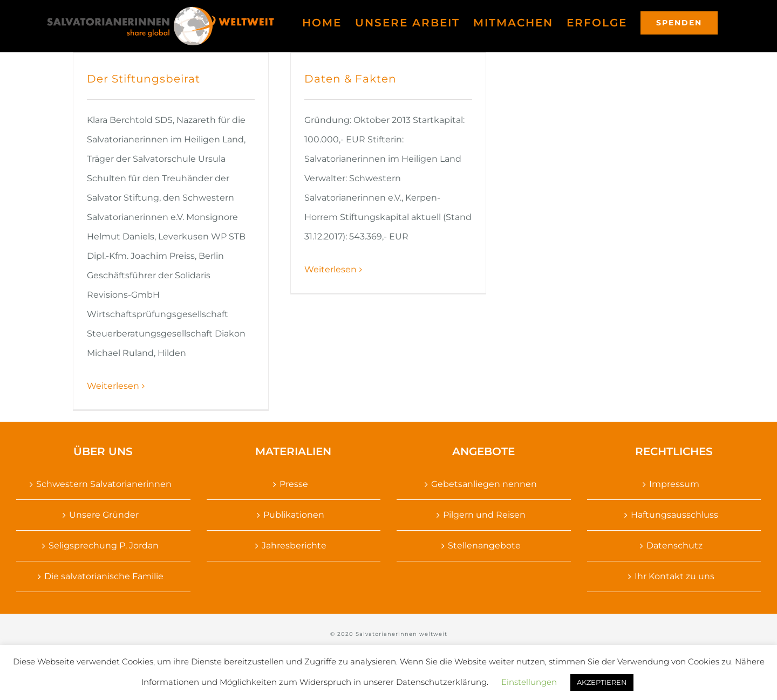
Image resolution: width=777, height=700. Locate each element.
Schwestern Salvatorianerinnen (104, 484)
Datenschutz (674, 545)
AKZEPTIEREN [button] (602, 682)
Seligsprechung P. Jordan (104, 545)
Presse (294, 484)
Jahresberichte (294, 545)
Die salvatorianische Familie (104, 576)
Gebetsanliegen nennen (484, 484)
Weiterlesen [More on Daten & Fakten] (330, 269)
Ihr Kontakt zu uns (674, 576)
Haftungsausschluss (674, 515)
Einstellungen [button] (529, 682)
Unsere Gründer (104, 515)
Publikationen (294, 515)
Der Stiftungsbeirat (144, 79)
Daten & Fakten (350, 79)
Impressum (674, 484)
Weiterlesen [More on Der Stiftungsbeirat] (113, 386)
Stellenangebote (484, 545)
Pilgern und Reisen (484, 515)
